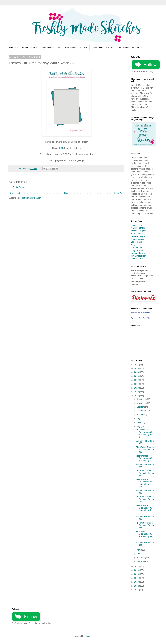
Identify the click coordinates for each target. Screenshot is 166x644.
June (139, 422)
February (141, 558)
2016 (137, 570)
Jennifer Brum (137, 225)
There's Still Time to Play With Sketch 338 (145, 450)
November (142, 403)
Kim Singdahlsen (139, 256)
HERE (61, 148)
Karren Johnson (138, 234)
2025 (137, 368)
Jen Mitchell (136, 242)
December (142, 399)
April (139, 550)
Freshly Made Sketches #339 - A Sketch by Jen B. (145, 433)
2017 (137, 566)
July (139, 419)
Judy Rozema (137, 250)
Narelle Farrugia (138, 228)
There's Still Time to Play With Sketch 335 (145, 525)
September (142, 411)
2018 (137, 396)
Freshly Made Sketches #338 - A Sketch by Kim (145, 458)
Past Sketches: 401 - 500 (103, 48)
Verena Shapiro (138, 253)
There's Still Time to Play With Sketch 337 (145, 473)
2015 (137, 574)
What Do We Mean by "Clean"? (23, 48)
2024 (137, 372)
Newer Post (15, 193)
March (140, 554)
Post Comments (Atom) (31, 198)
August (140, 415)
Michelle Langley (139, 236)
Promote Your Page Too (141, 318)
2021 (137, 384)
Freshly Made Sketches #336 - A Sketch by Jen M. (145, 509)
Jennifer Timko (138, 259)
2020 (137, 388)
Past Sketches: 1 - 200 (51, 48)
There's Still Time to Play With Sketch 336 (145, 499)
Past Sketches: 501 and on (130, 48)
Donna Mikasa (138, 239)
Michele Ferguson (139, 231)
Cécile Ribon (137, 248)
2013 (137, 582)
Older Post (119, 193)
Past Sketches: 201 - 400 (76, 48)
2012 (137, 586)
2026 (137, 365)
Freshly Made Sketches (141, 312)
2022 (137, 380)
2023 (137, 376)
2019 (137, 392)
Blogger (88, 636)
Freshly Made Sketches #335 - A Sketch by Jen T (145, 535)
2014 (137, 578)
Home (67, 193)
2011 (137, 590)
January (140, 561)
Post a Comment (20, 187)
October (140, 407)
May (139, 426)
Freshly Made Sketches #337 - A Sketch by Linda (145, 483)
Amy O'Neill (136, 245)
